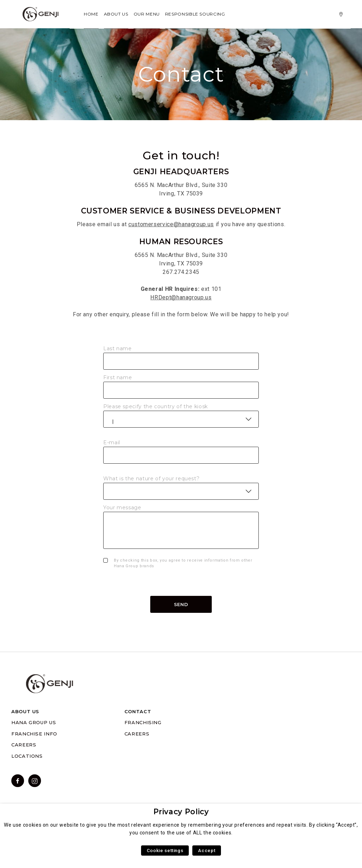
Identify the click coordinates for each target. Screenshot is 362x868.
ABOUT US (25, 711)
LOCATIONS (27, 756)
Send (181, 604)
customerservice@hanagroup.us (171, 224)
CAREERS (24, 745)
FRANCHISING (143, 722)
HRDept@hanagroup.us (181, 297)
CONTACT (138, 711)
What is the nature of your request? (151, 479)
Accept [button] (207, 851)
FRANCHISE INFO (34, 734)
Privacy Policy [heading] (181, 812)
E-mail (112, 442)
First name (118, 377)
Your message (122, 508)
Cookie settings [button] (165, 851)
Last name (118, 348)
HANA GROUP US (34, 722)
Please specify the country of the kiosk (156, 406)
